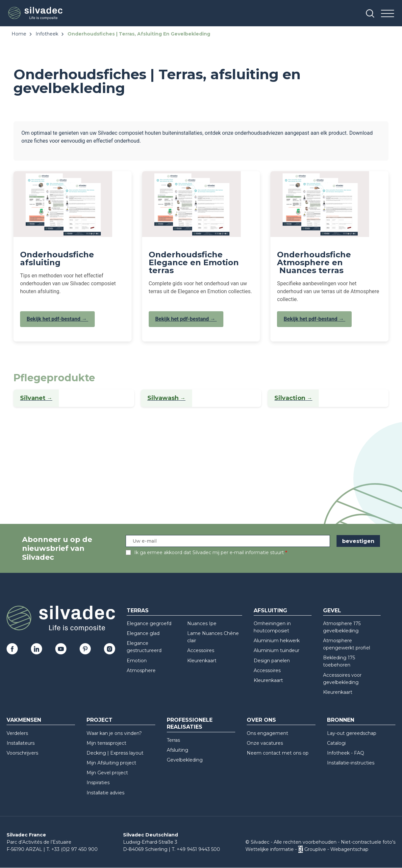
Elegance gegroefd (149, 623)
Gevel (332, 610)
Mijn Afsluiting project (111, 763)
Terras (138, 610)
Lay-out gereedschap (352, 733)
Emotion (137, 661)
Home (19, 34)
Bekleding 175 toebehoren (339, 661)
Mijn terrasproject (106, 743)
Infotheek (47, 34)
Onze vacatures (265, 743)
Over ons (261, 720)
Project (100, 720)
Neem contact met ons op (278, 753)
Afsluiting (270, 610)
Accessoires (201, 650)
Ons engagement (267, 733)
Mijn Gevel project (107, 773)
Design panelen (272, 661)
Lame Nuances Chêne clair (213, 637)
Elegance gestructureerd (144, 647)
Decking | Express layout (115, 753)
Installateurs (21, 743)
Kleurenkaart (202, 661)
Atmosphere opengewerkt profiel (347, 644)
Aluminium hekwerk (277, 641)
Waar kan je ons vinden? (114, 733)
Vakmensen (24, 720)
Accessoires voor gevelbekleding (342, 679)
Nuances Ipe (202, 623)
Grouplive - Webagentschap (336, 849)
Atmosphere (141, 670)
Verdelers (17, 733)
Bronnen (341, 720)
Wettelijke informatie (270, 849)
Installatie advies (105, 793)
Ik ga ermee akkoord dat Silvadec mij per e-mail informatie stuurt (209, 552)
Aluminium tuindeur (276, 650)
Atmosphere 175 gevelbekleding (342, 627)
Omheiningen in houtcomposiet (272, 627)
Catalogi (336, 743)
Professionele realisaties (190, 723)
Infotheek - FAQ (346, 753)
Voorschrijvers (22, 753)
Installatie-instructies (351, 763)
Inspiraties (98, 783)
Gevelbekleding (185, 760)
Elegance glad (143, 633)
